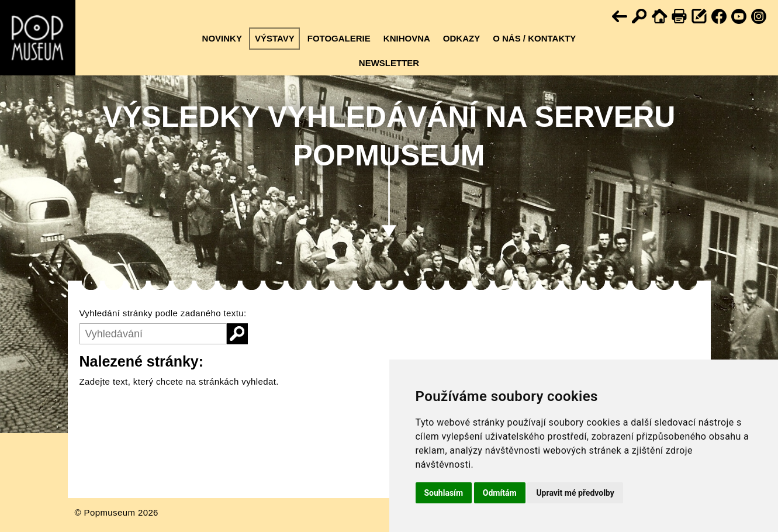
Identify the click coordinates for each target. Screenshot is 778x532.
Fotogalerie (339, 38)
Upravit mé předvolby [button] (575, 493)
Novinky (222, 38)
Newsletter (389, 63)
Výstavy (275, 38)
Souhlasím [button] (444, 493)
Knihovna (407, 38)
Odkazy (461, 38)
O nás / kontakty (534, 38)
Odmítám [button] (500, 493)
